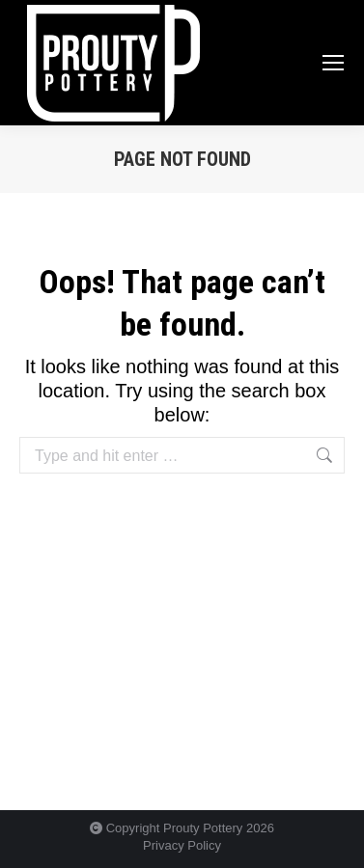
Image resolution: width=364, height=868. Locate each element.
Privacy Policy (182, 845)
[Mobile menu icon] (333, 63)
